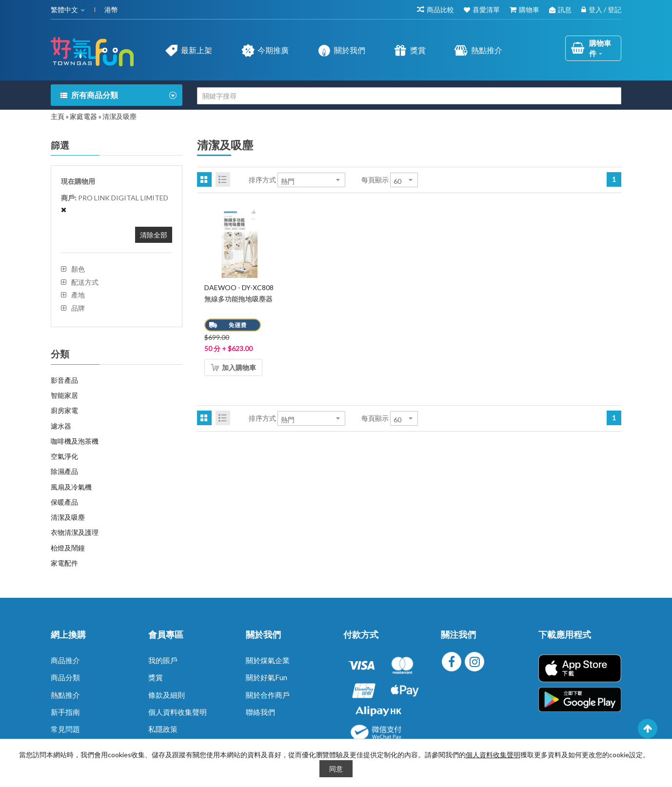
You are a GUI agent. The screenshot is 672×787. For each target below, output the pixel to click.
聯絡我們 (260, 712)
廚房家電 (64, 410)
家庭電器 (83, 116)
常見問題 (65, 729)
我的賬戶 (163, 660)
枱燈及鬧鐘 (68, 548)
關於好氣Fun (267, 677)
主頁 (58, 116)
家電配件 (64, 563)
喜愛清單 (486, 10)
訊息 (565, 10)
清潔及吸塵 (68, 517)
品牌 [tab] (78, 308)
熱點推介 (65, 695)
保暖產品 (64, 502)
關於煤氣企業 (268, 660)
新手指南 (65, 712)
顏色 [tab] (78, 269)
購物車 (529, 10)
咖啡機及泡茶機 (75, 441)
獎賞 (156, 677)
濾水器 (61, 426)
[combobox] (409, 96)
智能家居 (64, 395)
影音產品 (64, 380)
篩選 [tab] (60, 145)
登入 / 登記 (605, 10)
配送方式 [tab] (85, 282)
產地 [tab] (78, 295)
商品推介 (65, 660)
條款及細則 (167, 695)
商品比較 (440, 10)
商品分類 (65, 677)
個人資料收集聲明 (178, 712)
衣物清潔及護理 (75, 532)
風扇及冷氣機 (71, 487)
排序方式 (262, 180)
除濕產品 (64, 471)
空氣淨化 (64, 456)
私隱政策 (163, 729)
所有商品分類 (95, 95)
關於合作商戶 (268, 695)
